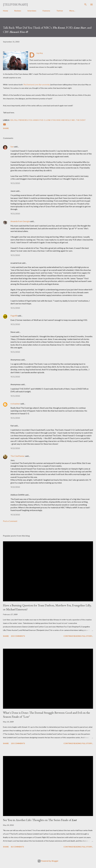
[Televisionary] (15, 4)
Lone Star (51, 120)
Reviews (18, 11)
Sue (12, 147)
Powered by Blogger (48, 861)
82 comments (17, 847)
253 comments (18, 636)
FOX (30, 120)
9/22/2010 (15, 448)
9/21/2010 (15, 183)
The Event (81, 120)
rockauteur (15, 404)
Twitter (60, 11)
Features (46, 11)
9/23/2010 (15, 515)
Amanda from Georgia (20, 221)
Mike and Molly (64, 120)
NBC (73, 120)
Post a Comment (10, 521)
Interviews (32, 11)
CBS (12, 120)
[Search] (85, 4)
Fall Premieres (21, 120)
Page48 (14, 316)
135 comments (18, 743)
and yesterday (36, 85)
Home (5, 11)
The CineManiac (18, 456)
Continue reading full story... (78, 636)
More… (72, 11)
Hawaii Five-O (39, 120)
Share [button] (6, 128)
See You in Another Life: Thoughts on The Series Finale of (40, 820)
